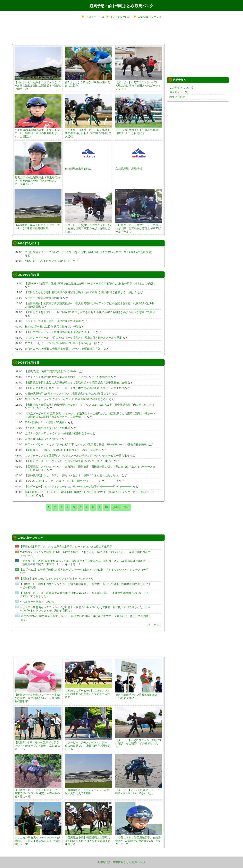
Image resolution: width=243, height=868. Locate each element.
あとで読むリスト (121, 17)
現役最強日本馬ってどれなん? (43, 439)
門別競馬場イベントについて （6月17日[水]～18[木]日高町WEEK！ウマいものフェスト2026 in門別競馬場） (89, 252)
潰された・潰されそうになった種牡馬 (47, 428)
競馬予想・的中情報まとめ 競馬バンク (121, 6)
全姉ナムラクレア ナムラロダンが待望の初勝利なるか (57, 433)
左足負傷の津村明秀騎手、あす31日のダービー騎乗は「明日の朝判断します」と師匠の (38, 132)
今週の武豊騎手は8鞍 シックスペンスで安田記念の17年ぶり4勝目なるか (68, 394)
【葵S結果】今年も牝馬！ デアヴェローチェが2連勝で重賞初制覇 (38, 225)
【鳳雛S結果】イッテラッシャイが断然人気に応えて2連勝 (88, 790)
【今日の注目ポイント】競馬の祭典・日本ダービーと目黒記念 (139, 130)
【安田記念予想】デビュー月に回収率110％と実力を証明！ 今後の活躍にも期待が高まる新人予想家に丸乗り (90, 312)
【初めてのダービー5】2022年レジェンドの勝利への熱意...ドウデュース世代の (88, 692)
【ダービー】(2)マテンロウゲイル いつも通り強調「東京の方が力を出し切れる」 (88, 227)
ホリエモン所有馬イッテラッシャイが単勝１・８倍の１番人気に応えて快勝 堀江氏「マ (39, 839)
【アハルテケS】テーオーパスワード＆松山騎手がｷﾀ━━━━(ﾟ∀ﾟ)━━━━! (71, 481)
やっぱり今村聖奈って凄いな (37, 602)
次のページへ (121, 507)
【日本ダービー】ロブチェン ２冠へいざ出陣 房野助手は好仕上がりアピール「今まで (139, 227)
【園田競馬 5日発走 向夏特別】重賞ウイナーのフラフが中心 (63, 450)
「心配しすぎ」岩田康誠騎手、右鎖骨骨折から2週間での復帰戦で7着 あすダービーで (139, 839)
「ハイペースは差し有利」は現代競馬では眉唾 (53, 321)
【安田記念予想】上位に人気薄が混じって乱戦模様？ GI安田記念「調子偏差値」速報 (76, 383)
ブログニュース (95, 17)
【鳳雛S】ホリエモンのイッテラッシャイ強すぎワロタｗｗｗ (57, 579)
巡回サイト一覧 (179, 92)
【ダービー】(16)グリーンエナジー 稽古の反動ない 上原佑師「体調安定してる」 (88, 744)
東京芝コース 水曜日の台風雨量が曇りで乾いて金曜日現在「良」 (64, 349)
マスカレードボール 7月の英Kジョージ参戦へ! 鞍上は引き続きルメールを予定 (73, 338)
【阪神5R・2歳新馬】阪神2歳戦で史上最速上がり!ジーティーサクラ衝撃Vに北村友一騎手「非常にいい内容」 (90, 283)
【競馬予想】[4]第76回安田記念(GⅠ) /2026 (51, 371)
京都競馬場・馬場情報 (139, 167)
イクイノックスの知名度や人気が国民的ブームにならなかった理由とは (67, 377)
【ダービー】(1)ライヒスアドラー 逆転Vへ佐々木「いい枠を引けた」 (139, 790)
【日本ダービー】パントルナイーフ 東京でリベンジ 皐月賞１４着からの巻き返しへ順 (38, 792)
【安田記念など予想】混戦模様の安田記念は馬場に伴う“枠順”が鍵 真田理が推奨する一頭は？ (81, 292)
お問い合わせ (177, 97)
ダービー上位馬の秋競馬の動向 (43, 298)
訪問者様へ (177, 80)
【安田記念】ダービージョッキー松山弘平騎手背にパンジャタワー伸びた (69, 461)
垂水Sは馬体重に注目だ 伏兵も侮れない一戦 (51, 327)
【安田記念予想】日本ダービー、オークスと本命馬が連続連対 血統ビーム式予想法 (74, 388)
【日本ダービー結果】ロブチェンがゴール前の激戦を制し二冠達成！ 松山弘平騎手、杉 (38, 84)
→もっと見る (153, 625)
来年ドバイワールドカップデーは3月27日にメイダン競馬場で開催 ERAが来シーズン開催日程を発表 (86, 444)
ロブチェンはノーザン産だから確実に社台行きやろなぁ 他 (61, 343)
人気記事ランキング (150, 17)
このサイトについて (181, 87)
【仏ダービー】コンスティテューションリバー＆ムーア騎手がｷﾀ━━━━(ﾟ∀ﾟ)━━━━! (78, 486)
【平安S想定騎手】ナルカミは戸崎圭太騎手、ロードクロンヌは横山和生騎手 (66, 547)
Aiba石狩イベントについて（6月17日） (48, 261)
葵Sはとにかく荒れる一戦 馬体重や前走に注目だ (88, 82)
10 (106, 507)
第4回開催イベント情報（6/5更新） (46, 422)
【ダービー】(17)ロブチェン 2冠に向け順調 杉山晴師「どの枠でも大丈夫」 (139, 742)
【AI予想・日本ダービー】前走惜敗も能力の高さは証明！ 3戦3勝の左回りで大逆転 (88, 132)
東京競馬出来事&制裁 (88, 167)
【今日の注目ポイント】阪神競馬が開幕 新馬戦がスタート (60, 332)
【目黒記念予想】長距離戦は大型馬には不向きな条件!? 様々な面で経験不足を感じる (88, 839)
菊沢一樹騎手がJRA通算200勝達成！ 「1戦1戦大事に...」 (139, 695)
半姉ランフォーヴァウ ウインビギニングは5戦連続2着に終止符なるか (67, 399)
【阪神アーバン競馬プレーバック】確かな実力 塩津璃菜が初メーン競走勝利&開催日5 (38, 696)
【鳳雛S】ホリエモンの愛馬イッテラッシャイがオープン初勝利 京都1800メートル (38, 744)
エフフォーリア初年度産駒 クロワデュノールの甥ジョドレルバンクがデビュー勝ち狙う (77, 456)
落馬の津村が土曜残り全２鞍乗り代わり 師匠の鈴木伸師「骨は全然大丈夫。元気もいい (38, 179)
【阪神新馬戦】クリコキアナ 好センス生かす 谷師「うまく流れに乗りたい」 (73, 475)
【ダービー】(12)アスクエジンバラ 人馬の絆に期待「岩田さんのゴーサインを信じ (139, 84)
